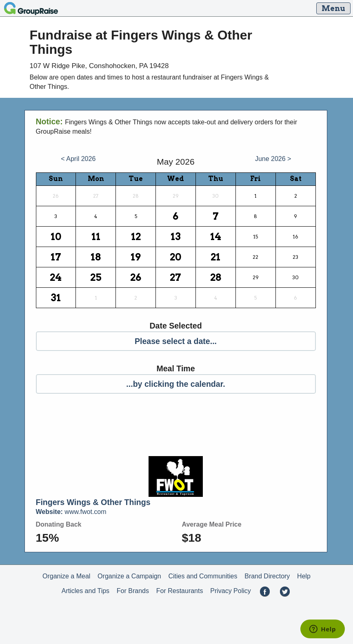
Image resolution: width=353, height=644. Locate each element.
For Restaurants (180, 591)
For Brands (133, 591)
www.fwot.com (71, 512)
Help (304, 576)
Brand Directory (267, 576)
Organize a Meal (66, 576)
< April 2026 (78, 159)
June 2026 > (273, 159)
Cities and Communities (203, 576)
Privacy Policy (231, 591)
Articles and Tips (85, 591)
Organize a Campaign (129, 576)
